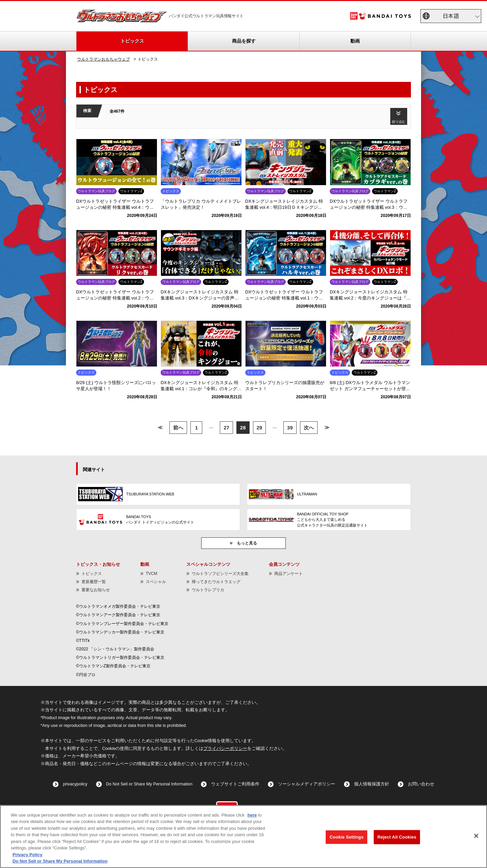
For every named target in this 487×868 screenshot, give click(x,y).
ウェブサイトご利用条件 (235, 784)
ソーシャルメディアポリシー (307, 784)
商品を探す (244, 41)
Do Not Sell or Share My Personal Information (149, 784)
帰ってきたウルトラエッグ (216, 582)
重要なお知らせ (96, 590)
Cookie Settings (347, 837)
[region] (243, 837)
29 (260, 428)
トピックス (132, 41)
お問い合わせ (421, 784)
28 (243, 428)
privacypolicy (75, 784)
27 (226, 428)
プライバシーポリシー (225, 749)
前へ (178, 428)
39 (290, 428)
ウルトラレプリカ (208, 590)
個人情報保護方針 (372, 784)
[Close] (476, 836)
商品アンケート (288, 574)
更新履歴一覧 (94, 582)
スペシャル (156, 582)
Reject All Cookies (397, 837)
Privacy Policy (27, 855)
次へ (309, 428)
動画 (355, 41)
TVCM (152, 574)
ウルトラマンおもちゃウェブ (103, 59)
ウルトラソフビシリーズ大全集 (220, 574)
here (252, 815)
